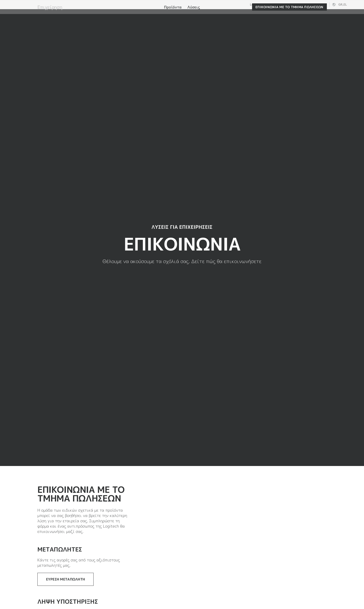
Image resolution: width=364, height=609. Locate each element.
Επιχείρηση (297, 5)
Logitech (256, 5)
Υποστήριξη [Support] (318, 4)
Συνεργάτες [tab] (171, 15)
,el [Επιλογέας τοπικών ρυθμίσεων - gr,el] (343, 4)
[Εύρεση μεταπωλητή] (66, 579)
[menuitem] (173, 30)
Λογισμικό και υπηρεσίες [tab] (121, 15)
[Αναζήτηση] (301, 16)
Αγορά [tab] (78, 15)
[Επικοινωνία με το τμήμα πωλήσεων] (289, 29)
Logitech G (276, 5)
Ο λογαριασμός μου (328, 16)
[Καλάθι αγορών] (343, 16)
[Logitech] (41, 15)
